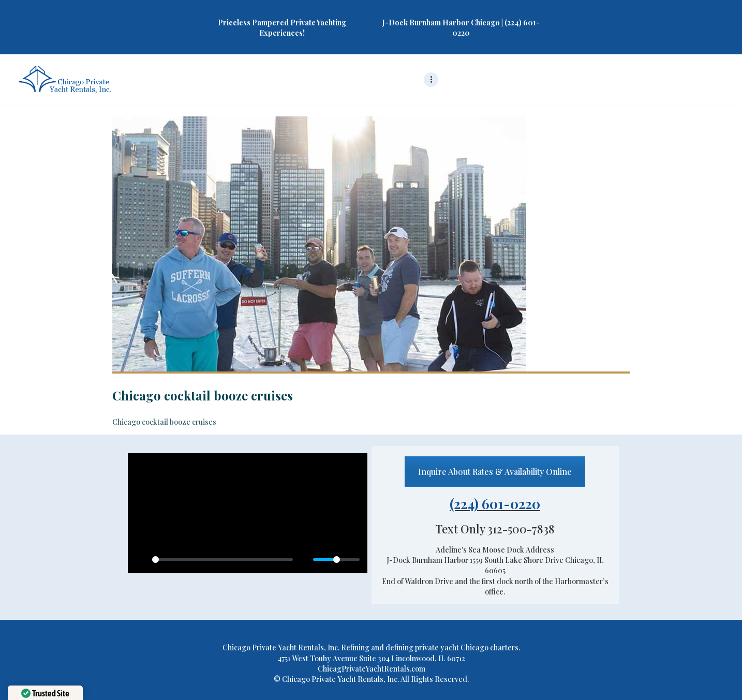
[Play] (141, 560)
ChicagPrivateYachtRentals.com (372, 669)
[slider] (222, 560)
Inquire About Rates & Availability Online (495, 472)
